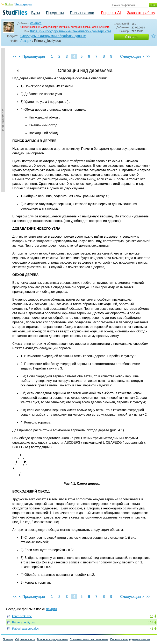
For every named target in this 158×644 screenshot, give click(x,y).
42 (151, 629)
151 (151, 622)
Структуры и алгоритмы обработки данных (53, 36)
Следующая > (132, 56)
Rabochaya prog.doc (25, 629)
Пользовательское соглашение (89, 639)
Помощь (8, 639)
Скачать (131, 37)
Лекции (26, 41)
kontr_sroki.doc (22, 616)
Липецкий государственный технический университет (70, 31)
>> (148, 56)
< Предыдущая (32, 56)
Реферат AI (111, 13)
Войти (9, 4)
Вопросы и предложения (52, 639)
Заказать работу (141, 13)
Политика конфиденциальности (130, 639)
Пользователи (82, 13)
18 (151, 616)
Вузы (36, 13)
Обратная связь (25, 639)
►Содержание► (3, 120)
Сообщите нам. (101, 27)
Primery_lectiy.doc (24, 622)
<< (15, 56)
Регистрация (24, 4)
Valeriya (36, 23)
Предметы (55, 13)
